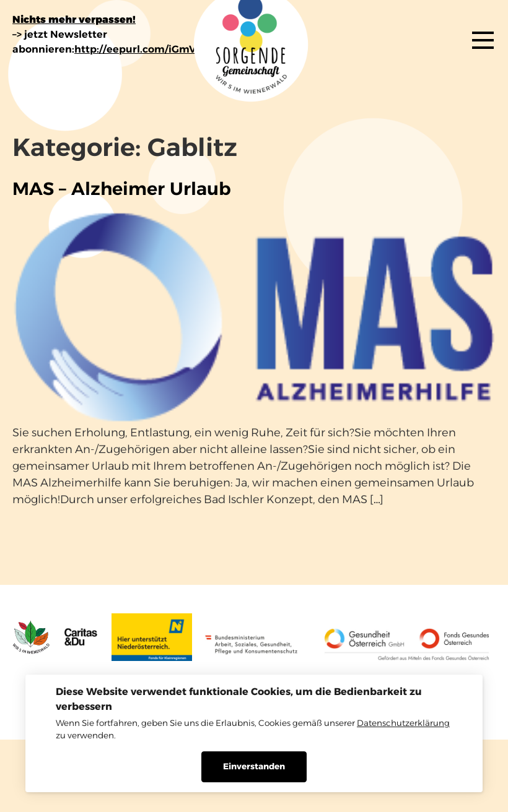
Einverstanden (254, 766)
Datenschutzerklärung (403, 723)
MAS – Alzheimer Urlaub (122, 188)
